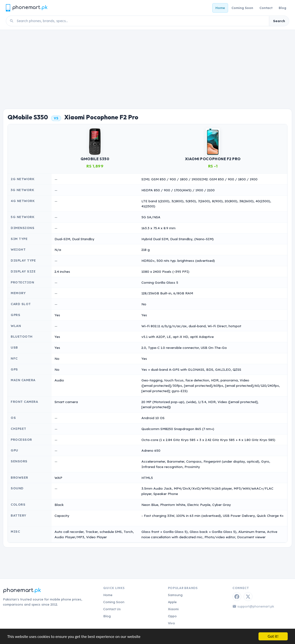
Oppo (172, 616)
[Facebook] (237, 597)
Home (220, 8)
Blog (282, 8)
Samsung (175, 595)
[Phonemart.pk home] (27, 8)
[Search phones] (141, 21)
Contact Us (112, 609)
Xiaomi (173, 609)
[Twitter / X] (248, 597)
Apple (172, 602)
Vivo (171, 623)
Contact (266, 8)
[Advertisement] (147, 66)
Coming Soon (242, 8)
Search (279, 21)
